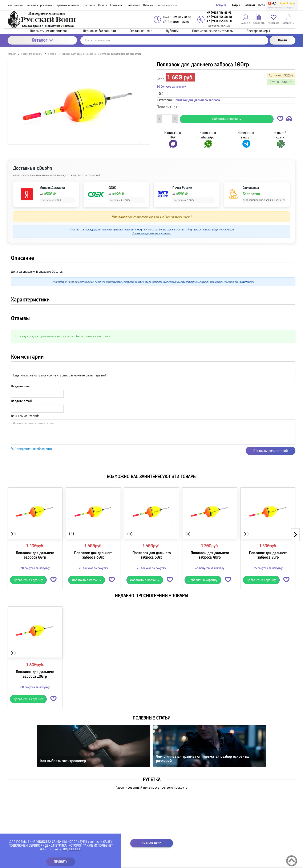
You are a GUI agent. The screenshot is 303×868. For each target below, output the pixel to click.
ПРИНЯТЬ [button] (61, 862)
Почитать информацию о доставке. (151, 233)
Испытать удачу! (152, 843)
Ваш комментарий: (25, 416)
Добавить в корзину (227, 119)
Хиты (261, 5)
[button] (280, 119)
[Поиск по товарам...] (174, 40)
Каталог (42, 40)
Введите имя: (21, 386)
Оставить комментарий (271, 451)
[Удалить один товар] (159, 119)
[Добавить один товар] (175, 119)
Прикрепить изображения (32, 449)
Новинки (249, 5)
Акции (236, 5)
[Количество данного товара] (167, 119)
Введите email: (22, 401)
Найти (282, 40)
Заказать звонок (219, 26)
